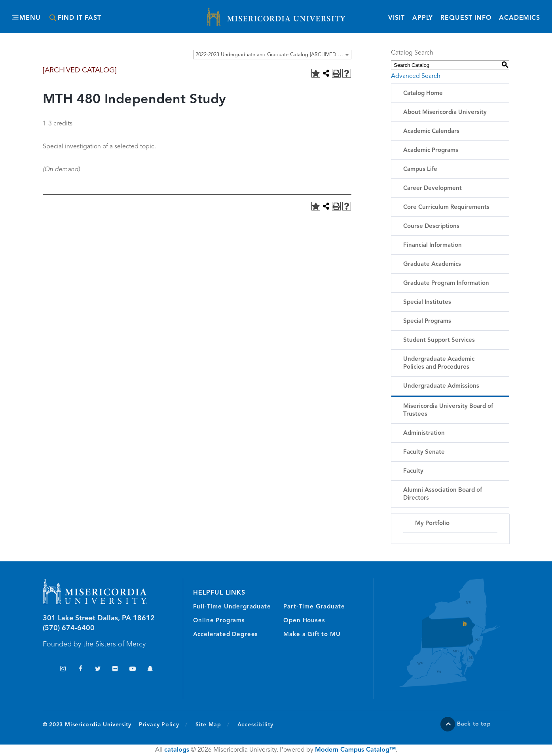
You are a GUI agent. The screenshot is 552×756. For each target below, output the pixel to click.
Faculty (413, 471)
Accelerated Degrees (226, 635)
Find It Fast (80, 18)
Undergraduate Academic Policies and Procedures (439, 363)
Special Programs (427, 321)
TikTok (46, 670)
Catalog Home (423, 94)
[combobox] (272, 55)
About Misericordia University (445, 113)
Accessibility (255, 725)
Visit (396, 18)
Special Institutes (427, 302)
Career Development (432, 189)
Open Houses (304, 621)
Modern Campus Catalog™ (355, 750)
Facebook (81, 670)
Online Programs (219, 621)
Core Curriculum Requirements (446, 207)
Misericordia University (241, 13)
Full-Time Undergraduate (232, 607)
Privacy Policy (163, 724)
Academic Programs (431, 151)
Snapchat (150, 670)
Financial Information (432, 245)
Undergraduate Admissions (441, 386)
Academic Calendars (431, 132)
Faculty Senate (424, 452)
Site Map (208, 725)
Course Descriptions (431, 226)
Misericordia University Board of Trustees (448, 410)
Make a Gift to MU (312, 635)
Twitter (98, 670)
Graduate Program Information (446, 283)
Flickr (115, 670)
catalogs (177, 750)
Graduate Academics (432, 264)
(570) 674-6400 (69, 628)
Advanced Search (416, 76)
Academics (520, 18)
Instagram (63, 670)
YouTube (133, 670)
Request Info (466, 18)
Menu (30, 18)
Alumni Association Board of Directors (443, 494)
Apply (423, 18)
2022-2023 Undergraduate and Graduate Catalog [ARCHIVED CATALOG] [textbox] (273, 55)
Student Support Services (439, 340)
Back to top (474, 724)
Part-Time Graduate (314, 607)
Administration (424, 433)
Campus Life (420, 170)
